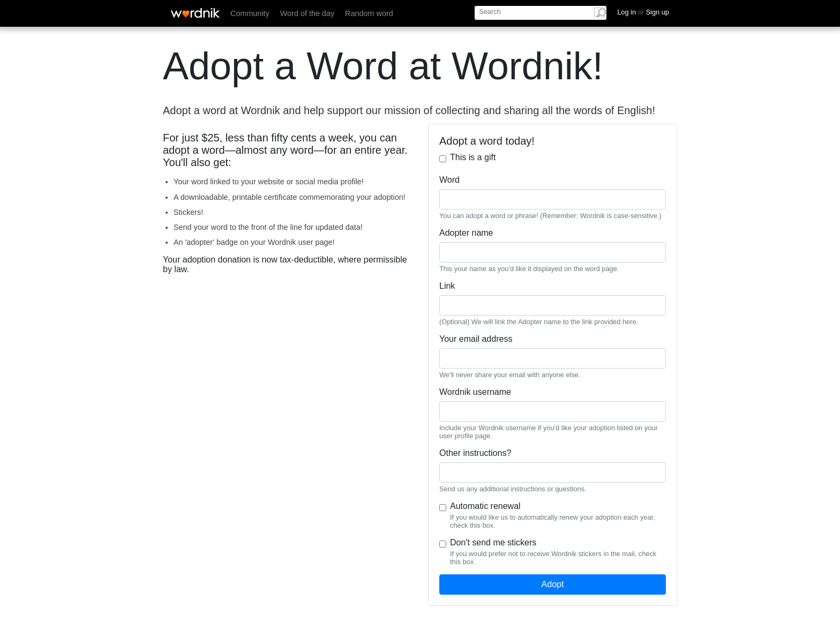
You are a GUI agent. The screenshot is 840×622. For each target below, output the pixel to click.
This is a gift (473, 157)
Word (449, 180)
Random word (369, 13)
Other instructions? (475, 453)
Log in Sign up (643, 12)
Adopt (553, 584)
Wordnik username (475, 392)
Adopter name (466, 233)
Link (447, 286)
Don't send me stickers (493, 542)
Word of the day (307, 13)
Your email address (476, 339)
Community (250, 13)
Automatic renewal (485, 506)
